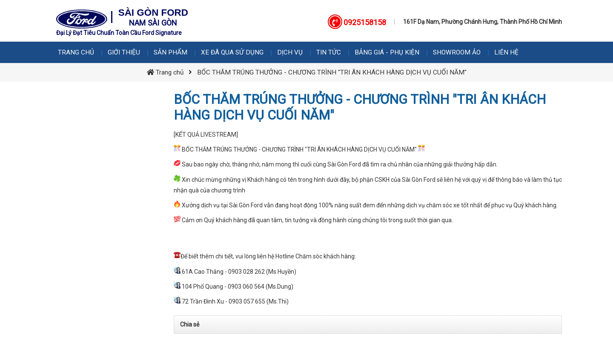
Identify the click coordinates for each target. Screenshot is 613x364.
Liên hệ (506, 52)
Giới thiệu (124, 52)
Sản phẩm (170, 52)
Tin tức (329, 52)
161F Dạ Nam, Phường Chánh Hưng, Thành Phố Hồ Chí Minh (483, 22)
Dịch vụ (290, 52)
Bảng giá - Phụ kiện (387, 52)
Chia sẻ (190, 324)
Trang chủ (76, 52)
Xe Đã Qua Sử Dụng (232, 52)
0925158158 (365, 22)
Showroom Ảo (457, 52)
